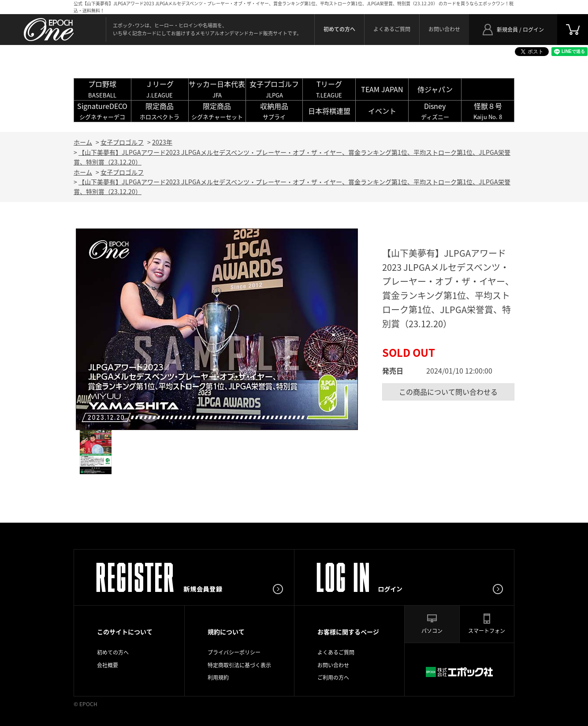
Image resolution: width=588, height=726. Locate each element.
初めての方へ (113, 652)
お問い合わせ (444, 29)
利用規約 (218, 677)
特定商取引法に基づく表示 (239, 665)
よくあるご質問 (392, 29)
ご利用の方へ (333, 677)
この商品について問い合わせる (448, 392)
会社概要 (108, 665)
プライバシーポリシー (234, 652)
